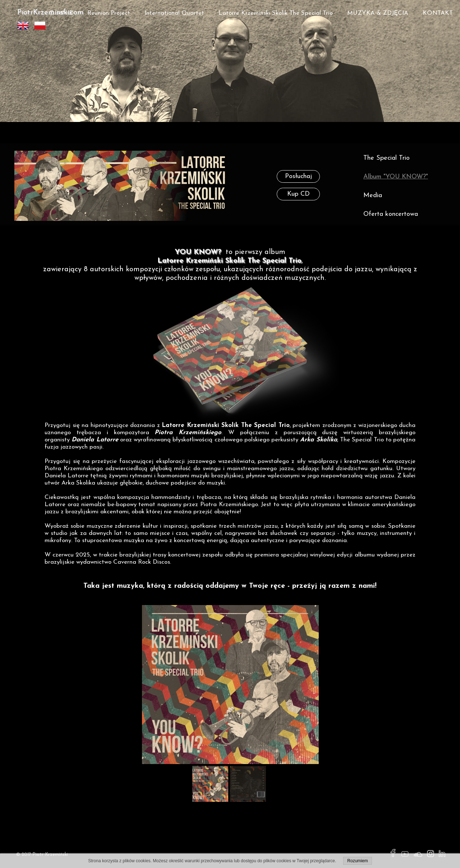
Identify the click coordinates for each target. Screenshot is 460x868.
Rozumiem (357, 861)
